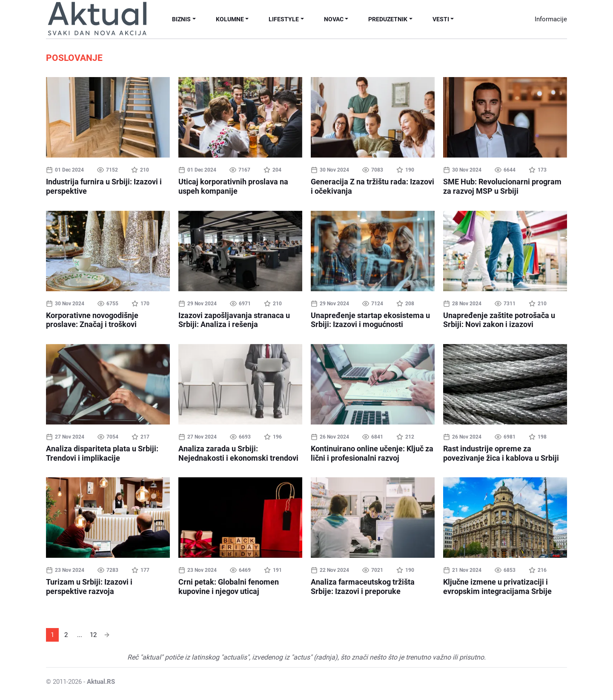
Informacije (551, 19)
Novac (334, 19)
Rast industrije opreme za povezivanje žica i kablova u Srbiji (501, 453)
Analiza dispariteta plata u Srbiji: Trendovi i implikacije (102, 453)
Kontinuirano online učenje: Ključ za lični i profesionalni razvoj (372, 453)
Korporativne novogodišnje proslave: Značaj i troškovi (92, 320)
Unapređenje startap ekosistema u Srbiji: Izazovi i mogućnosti (370, 320)
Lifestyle (284, 19)
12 (93, 635)
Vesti (441, 19)
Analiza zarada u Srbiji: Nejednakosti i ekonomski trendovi (238, 453)
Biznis (181, 19)
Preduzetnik (388, 19)
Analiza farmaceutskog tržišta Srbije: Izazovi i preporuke (363, 587)
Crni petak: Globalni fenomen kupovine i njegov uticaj (229, 587)
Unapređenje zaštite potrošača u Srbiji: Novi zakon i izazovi (499, 320)
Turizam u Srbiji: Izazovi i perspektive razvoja (89, 587)
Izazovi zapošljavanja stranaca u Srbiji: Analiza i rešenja (234, 320)
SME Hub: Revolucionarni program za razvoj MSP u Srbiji (502, 186)
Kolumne (230, 19)
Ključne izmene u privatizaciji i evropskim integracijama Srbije (497, 587)
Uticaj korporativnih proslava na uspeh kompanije (233, 186)
